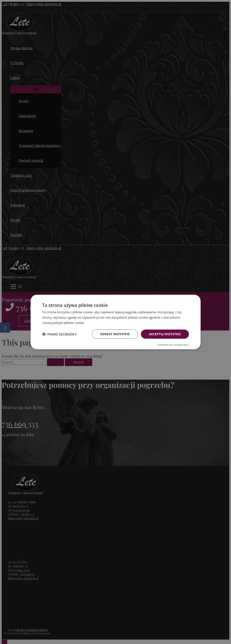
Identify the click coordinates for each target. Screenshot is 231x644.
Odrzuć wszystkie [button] (113, 334)
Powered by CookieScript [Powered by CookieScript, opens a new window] (173, 345)
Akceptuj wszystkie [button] (164, 334)
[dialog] (115, 322)
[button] (60, 334)
